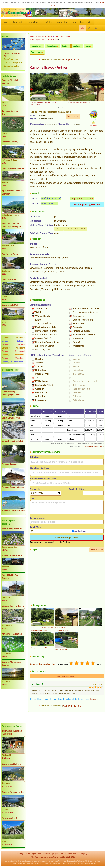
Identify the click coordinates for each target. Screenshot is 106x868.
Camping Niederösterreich (41, 36)
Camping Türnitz (72, 59)
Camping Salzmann (10, 464)
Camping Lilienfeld (63, 36)
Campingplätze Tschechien (76, 861)
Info (74, 22)
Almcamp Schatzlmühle (12, 634)
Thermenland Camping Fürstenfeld (12, 732)
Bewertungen (35, 22)
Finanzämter (84, 863)
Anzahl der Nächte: (78, 489)
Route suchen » (73, 116)
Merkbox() (86, 22)
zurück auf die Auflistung (51, 59)
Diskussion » (95, 699)
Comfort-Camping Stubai (12, 441)
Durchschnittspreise (13, 63)
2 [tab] (63, 108)
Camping (20, 854)
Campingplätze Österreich (16, 861)
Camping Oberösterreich (12, 362)
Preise (65, 46)
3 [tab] (67, 108)
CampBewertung (11, 59)
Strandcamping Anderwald (13, 510)
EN (89, 28)
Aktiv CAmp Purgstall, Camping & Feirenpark (12, 225)
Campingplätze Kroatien (58, 863)
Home (6, 22)
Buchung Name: (37, 518)
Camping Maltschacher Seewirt (12, 664)
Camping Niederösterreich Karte (44, 40)
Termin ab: (35, 489)
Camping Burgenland (13, 351)
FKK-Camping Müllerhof (12, 528)
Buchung (77, 46)
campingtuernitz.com (81, 198)
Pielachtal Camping (10, 142)
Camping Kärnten (13, 344)
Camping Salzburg (13, 341)
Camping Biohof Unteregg (13, 487)
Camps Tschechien (12, 66)
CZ (96, 28)
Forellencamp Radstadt (12, 555)
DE (82, 28)
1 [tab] (59, 108)
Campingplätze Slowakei (17, 863)
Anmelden (62, 22)
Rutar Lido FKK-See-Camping (10, 577)
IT (102, 28)
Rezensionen (36, 52)
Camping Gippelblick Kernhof (11, 82)
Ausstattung (52, 46)
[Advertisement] (13, 706)
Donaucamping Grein (11, 818)
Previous (31, 89)
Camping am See (9, 279)
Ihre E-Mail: (35, 527)
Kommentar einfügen (67, 676)
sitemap (69, 854)
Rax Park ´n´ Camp (10, 254)
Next (102, 89)
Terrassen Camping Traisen (10, 113)
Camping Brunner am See (13, 792)
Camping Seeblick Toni (12, 764)
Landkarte (18, 22)
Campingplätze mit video (12, 55)
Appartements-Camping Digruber (12, 192)
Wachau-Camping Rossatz (13, 606)
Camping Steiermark (13, 355)
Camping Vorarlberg (13, 338)
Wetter (49, 22)
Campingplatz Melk (10, 305)
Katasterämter (75, 863)
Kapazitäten (36, 46)
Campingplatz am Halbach (13, 168)
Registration (58, 854)
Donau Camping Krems (12, 418)
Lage (88, 46)
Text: (32, 499)
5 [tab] (75, 108)
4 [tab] (71, 108)
